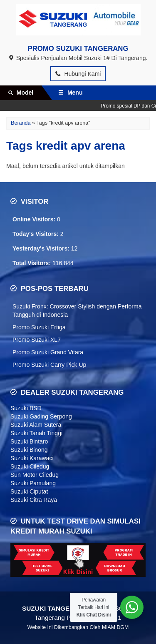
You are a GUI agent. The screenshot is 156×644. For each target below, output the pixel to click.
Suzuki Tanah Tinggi (36, 433)
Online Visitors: (35, 219)
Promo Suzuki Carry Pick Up (49, 365)
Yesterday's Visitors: (42, 248)
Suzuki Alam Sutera (36, 425)
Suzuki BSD (26, 408)
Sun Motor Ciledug (35, 475)
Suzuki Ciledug (30, 466)
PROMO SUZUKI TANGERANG (78, 49)
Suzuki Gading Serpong (41, 416)
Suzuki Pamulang (33, 483)
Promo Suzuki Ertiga (39, 327)
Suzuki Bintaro (29, 441)
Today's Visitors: (36, 234)
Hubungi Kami (78, 74)
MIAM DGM (115, 627)
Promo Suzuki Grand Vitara (48, 352)
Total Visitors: (32, 263)
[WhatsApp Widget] (132, 607)
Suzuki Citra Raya (34, 500)
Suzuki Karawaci (32, 458)
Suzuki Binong (29, 450)
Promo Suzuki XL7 (37, 340)
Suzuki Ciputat (29, 491)
